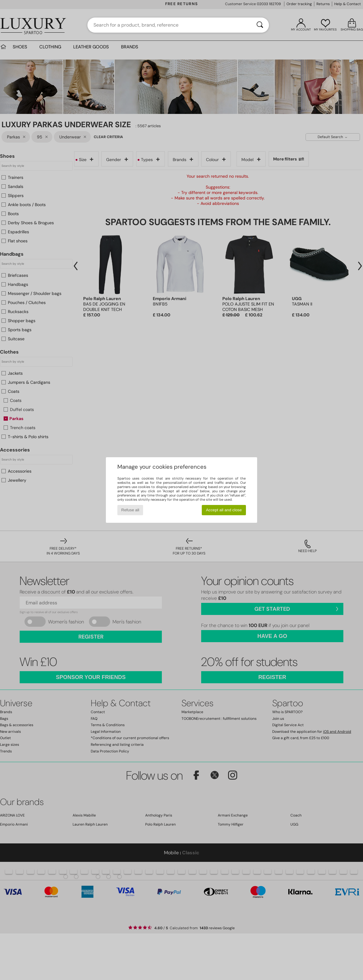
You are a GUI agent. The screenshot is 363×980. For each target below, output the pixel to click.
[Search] (260, 25)
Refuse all (130, 510)
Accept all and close (224, 510)
